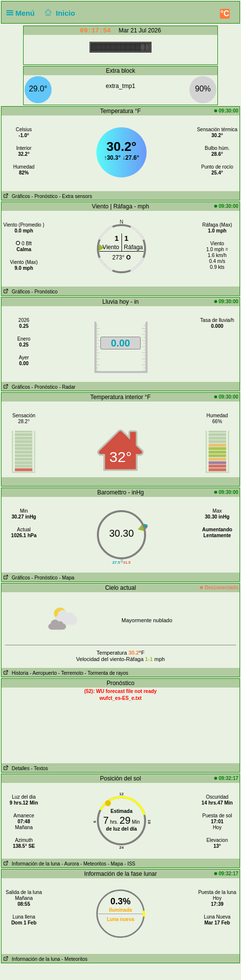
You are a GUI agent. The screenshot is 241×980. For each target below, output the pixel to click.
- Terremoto (71, 673)
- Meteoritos (93, 864)
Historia (15, 673)
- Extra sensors (75, 196)
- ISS (130, 864)
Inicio (59, 13)
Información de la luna (31, 864)
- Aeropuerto (43, 673)
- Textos (40, 768)
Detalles (15, 768)
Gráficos (16, 196)
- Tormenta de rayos (106, 673)
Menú (23, 13)
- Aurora (70, 864)
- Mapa (67, 578)
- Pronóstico (45, 196)
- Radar (67, 387)
